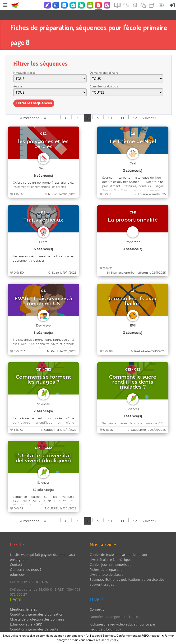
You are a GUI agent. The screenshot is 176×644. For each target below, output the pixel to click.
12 (135, 108)
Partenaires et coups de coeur (113, 627)
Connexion (98, 599)
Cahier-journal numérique (111, 555)
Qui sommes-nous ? (26, 560)
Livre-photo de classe (107, 565)
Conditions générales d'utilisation (37, 604)
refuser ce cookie (107, 640)
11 (122, 108)
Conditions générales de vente (34, 619)
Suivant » (149, 108)
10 (110, 108)
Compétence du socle (104, 76)
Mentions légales (23, 599)
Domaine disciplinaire (104, 63)
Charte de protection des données (37, 609)
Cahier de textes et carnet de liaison (118, 545)
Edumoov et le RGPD (26, 614)
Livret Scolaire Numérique (110, 550)
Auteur (18, 76)
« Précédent (30, 108)
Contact (16, 555)
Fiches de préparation (107, 560)
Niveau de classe (24, 63)
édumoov (17, 565)
